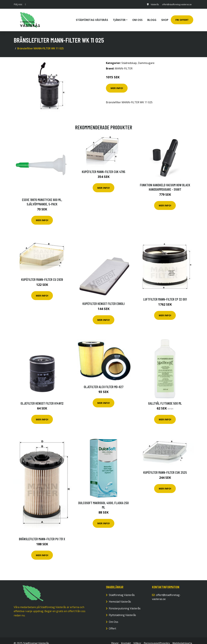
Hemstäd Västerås (120, 596)
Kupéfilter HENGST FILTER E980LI (104, 298)
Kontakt (126, 638)
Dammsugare (146, 58)
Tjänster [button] (119, 17)
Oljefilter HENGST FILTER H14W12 (42, 398)
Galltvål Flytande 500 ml (165, 398)
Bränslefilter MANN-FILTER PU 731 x (42, 534)
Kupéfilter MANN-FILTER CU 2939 (42, 274)
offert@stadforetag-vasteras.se (174, 4)
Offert (112, 623)
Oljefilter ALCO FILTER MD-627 (104, 381)
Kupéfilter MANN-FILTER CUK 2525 (165, 467)
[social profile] (25, 4)
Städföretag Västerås (92, 17)
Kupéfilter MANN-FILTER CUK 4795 (103, 166)
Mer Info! (117, 83)
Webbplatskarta (182, 638)
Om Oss (114, 616)
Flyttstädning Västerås (122, 610)
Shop (165, 17)
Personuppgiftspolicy (157, 638)
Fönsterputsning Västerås (125, 603)
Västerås (149, 4)
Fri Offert (182, 17)
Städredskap (129, 58)
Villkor (137, 638)
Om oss (137, 17)
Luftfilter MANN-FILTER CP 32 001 (165, 294)
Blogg (152, 17)
